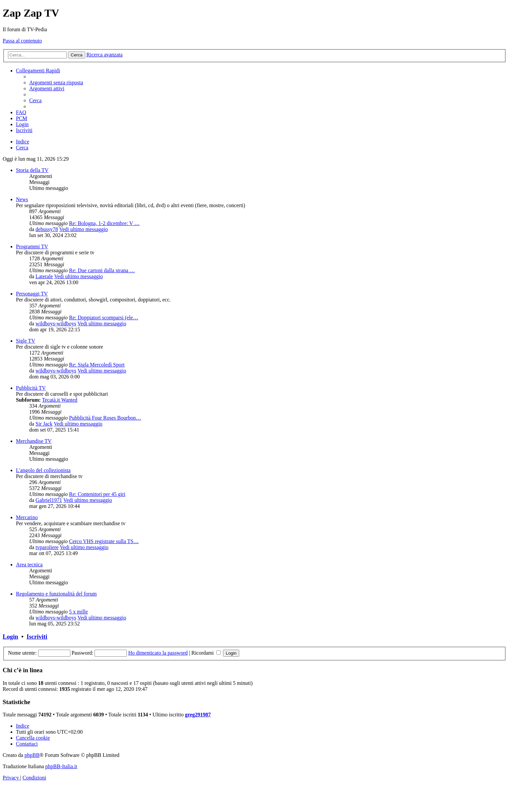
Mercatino (27, 517)
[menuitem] (56, 82)
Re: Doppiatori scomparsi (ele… (104, 318)
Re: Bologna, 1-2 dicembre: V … (104, 223)
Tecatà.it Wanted (60, 400)
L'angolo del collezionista (43, 470)
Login (10, 637)
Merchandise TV (34, 441)
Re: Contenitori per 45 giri (97, 494)
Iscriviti (37, 637)
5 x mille (78, 612)
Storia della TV (32, 170)
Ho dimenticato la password (158, 653)
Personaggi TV (32, 294)
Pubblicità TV (31, 388)
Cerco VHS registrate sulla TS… (104, 541)
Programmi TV (32, 246)
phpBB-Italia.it (61, 766)
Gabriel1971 (49, 500)
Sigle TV (26, 341)
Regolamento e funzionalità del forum (56, 594)
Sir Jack (44, 424)
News (22, 199)
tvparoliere (47, 547)
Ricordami (206, 653)
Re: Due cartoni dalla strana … (102, 270)
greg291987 (198, 715)
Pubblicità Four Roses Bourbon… (105, 418)
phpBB (32, 755)
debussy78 (47, 229)
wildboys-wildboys (56, 324)
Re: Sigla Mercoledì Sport (97, 365)
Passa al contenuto (22, 41)
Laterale (44, 276)
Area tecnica (29, 565)
